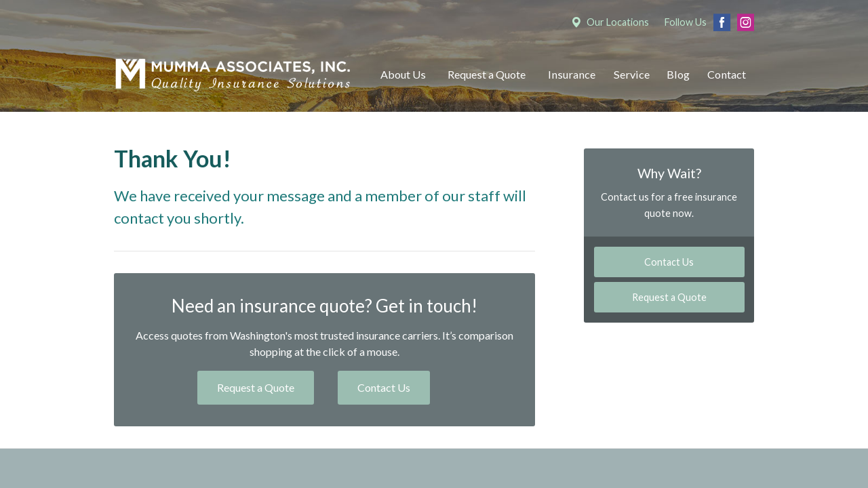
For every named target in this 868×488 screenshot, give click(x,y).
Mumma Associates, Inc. (233, 75)
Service (632, 74)
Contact (727, 74)
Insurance (572, 74)
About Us (403, 74)
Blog (678, 74)
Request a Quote (487, 74)
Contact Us (384, 387)
